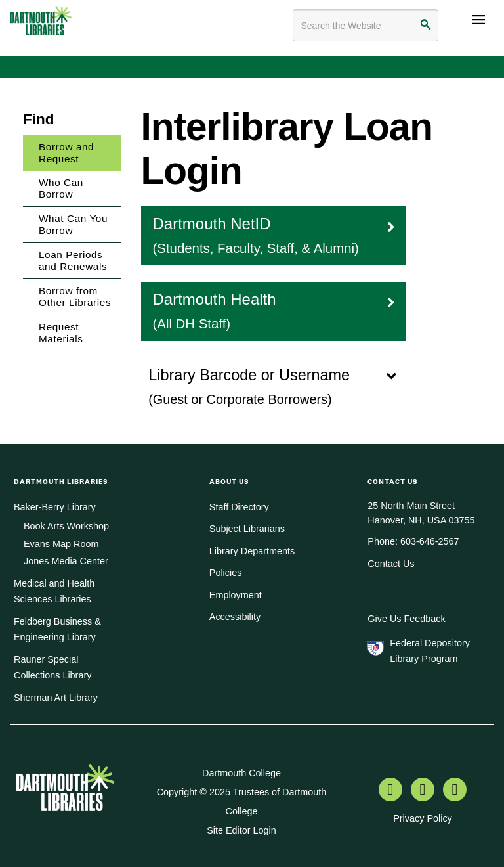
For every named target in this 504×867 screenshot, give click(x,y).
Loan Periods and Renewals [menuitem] (73, 260)
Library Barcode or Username (276, 386)
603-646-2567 (430, 541)
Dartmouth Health (274, 310)
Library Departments (252, 551)
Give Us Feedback (406, 619)
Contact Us (391, 564)
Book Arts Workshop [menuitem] (66, 526)
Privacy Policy (423, 818)
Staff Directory (239, 507)
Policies (226, 573)
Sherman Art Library (56, 698)
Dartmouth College (241, 773)
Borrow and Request (66, 153)
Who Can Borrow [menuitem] (61, 188)
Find (38, 119)
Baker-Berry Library (55, 507)
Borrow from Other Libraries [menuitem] (75, 297)
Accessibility (235, 617)
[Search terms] (366, 25)
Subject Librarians (247, 529)
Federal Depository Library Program (430, 651)
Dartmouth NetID (274, 235)
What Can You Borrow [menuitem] (73, 224)
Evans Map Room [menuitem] (61, 544)
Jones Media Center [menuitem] (66, 561)
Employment (236, 595)
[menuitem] (390, 791)
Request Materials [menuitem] (61, 333)
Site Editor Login (241, 830)
